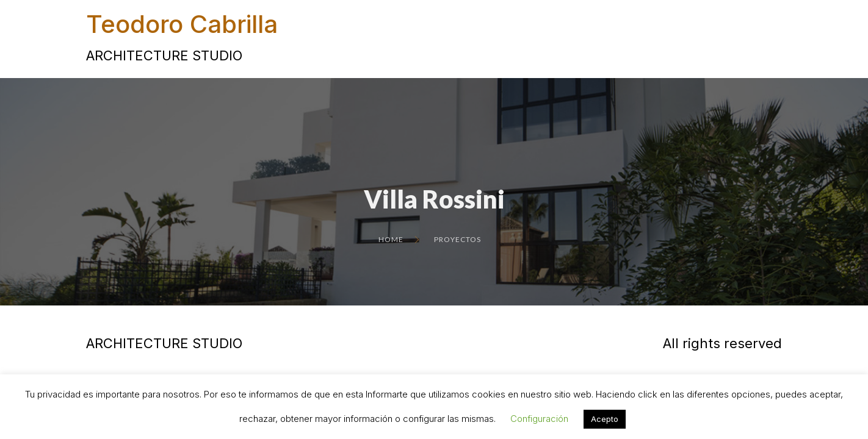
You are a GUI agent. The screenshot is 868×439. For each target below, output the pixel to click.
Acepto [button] (605, 419)
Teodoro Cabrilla (182, 24)
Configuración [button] (539, 419)
